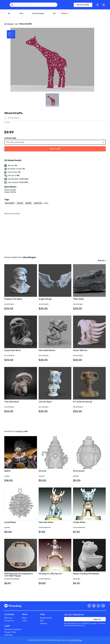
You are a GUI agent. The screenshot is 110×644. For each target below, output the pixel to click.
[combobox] (55, 142)
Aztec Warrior (80, 351)
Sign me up (97, 620)
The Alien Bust (12, 402)
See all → (102, 261)
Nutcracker (79, 471)
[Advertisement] (55, 235)
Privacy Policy (10, 632)
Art (54, 13)
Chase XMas (79, 523)
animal (20, 203)
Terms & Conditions (13, 629)
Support (44, 623)
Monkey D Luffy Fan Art (50, 574)
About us (8, 618)
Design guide (46, 618)
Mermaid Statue (47, 351)
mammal (38, 203)
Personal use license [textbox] (15, 142)
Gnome (42, 471)
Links (24, 621)
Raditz (7, 471)
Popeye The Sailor (13, 299)
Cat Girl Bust (45, 402)
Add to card (55, 149)
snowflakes (10, 523)
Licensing (8, 635)
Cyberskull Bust (13, 351)
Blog (24, 618)
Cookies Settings (75, 640)
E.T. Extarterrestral (83, 402)
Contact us (9, 621)
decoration (10, 203)
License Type (10, 138)
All (9, 13)
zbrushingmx (14, 118)
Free (21, 13)
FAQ (42, 621)
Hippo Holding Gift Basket (86, 574)
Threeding (13, 606)
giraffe (28, 203)
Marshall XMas (46, 523)
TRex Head (78, 299)
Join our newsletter (74, 615)
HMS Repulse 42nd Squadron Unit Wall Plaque (19, 575)
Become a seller (83, 5)
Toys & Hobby (38, 13)
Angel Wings (45, 299)
